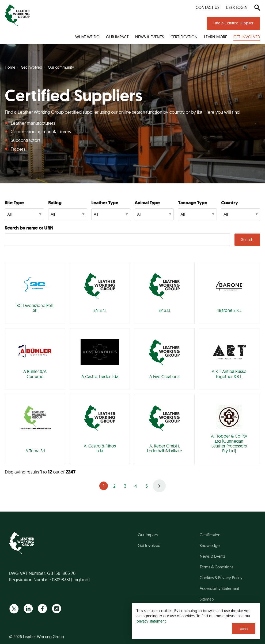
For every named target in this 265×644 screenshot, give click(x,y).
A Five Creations (164, 376)
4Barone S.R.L (229, 310)
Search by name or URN (29, 228)
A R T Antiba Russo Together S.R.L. (229, 374)
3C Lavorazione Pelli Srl (35, 308)
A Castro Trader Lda (100, 376)
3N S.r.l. (100, 310)
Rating (55, 203)
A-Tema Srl (35, 451)
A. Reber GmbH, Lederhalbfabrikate (164, 448)
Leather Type (105, 203)
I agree (243, 629)
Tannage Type (193, 203)
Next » (159, 486)
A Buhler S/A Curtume (35, 374)
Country (229, 203)
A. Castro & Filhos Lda (100, 448)
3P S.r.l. (164, 310)
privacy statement (151, 621)
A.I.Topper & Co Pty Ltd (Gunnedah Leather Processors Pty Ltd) (229, 443)
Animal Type (147, 203)
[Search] (257, 8)
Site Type (14, 203)
